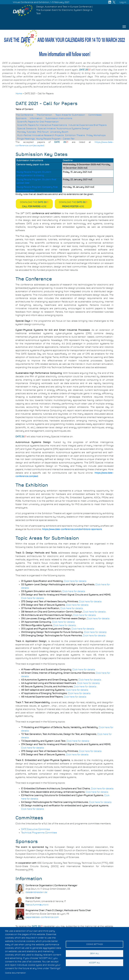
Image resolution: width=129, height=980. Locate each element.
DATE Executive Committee (36, 829)
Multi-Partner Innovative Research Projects (40, 135)
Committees (95, 115)
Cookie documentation (15, 973)
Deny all (94, 954)
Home (19, 94)
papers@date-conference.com (42, 917)
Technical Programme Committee (39, 833)
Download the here (34, 204)
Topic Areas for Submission (70, 115)
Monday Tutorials (26, 132)
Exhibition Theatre (75, 135)
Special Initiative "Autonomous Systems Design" (64, 129)
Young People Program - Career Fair (55, 139)
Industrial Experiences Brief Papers (88, 125)
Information (36, 118)
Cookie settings (94, 944)
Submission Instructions (59, 118)
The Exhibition (44, 115)
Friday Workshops (96, 135)
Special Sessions (27, 129)
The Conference (25, 115)
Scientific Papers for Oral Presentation (38, 122)
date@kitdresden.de (36, 892)
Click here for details (75, 581)
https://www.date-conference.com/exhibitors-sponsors (72, 529)
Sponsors (21, 118)
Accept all (94, 963)
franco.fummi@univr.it (37, 905)
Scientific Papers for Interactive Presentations (42, 125)
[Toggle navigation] (124, 27)
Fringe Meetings (26, 139)
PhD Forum (43, 132)
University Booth (59, 132)
